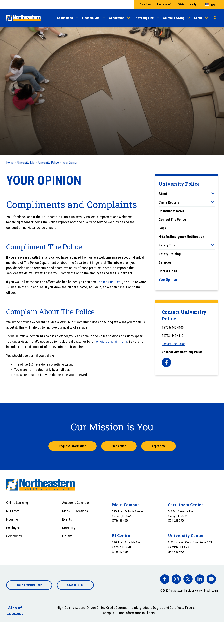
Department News (171, 211)
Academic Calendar (76, 503)
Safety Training (170, 254)
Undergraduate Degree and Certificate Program (164, 608)
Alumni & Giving (174, 18)
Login (215, 591)
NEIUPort (13, 511)
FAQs (162, 228)
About (198, 18)
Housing (12, 519)
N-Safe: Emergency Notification (181, 237)
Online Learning (17, 503)
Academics (117, 18)
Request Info (165, 4)
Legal (207, 591)
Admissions (65, 18)
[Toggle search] (215, 18)
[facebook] (166, 362)
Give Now (145, 4)
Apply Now (159, 446)
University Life (144, 18)
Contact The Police (172, 219)
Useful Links (168, 271)
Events (67, 519)
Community (14, 536)
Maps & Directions (75, 511)
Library (67, 536)
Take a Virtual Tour (29, 585)
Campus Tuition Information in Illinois (129, 613)
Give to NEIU (75, 585)
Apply (193, 4)
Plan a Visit (119, 446)
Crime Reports (169, 202)
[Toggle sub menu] (213, 193)
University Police (49, 162)
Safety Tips (167, 245)
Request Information (72, 446)
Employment (15, 528)
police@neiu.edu (111, 282)
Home (10, 162)
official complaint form (112, 341)
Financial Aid (91, 18)
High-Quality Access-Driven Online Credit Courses (92, 608)
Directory (69, 528)
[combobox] (210, 5)
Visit (181, 4)
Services (165, 262)
